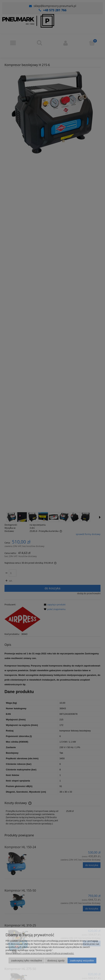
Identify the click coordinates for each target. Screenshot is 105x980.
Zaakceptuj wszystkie (82, 960)
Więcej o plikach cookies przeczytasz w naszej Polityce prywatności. (40, 953)
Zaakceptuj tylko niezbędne (27, 960)
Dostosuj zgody (56, 960)
